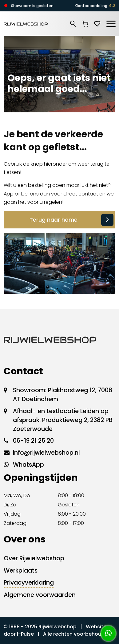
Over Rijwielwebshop (34, 558)
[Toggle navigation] (111, 23)
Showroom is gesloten (32, 6)
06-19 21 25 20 (33, 441)
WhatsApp (28, 465)
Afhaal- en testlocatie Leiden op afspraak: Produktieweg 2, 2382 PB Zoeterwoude (63, 420)
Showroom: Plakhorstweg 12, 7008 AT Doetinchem (63, 395)
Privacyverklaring (29, 583)
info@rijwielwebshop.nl (46, 453)
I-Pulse (25, 634)
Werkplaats (21, 571)
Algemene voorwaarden (40, 595)
